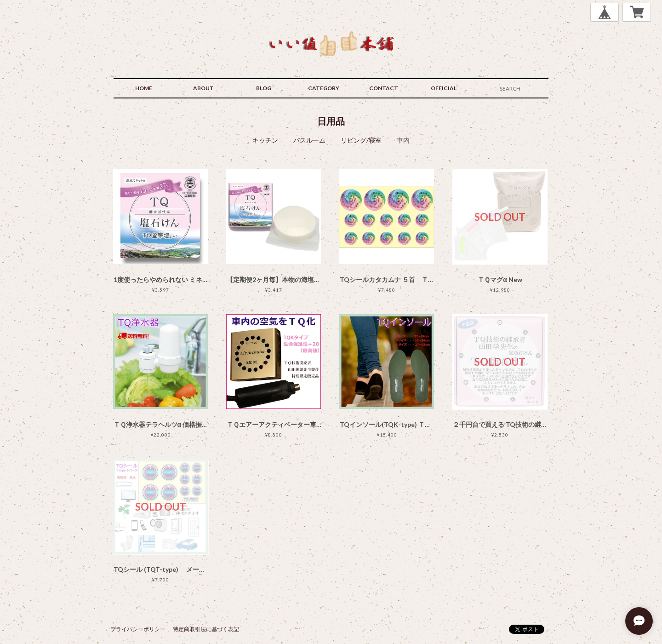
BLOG (264, 88)
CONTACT (384, 88)
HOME (144, 88)
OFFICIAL (444, 88)
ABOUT (203, 88)
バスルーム (309, 140)
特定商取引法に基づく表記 (206, 629)
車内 (403, 140)
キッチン (265, 140)
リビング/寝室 (361, 140)
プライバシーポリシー (138, 629)
